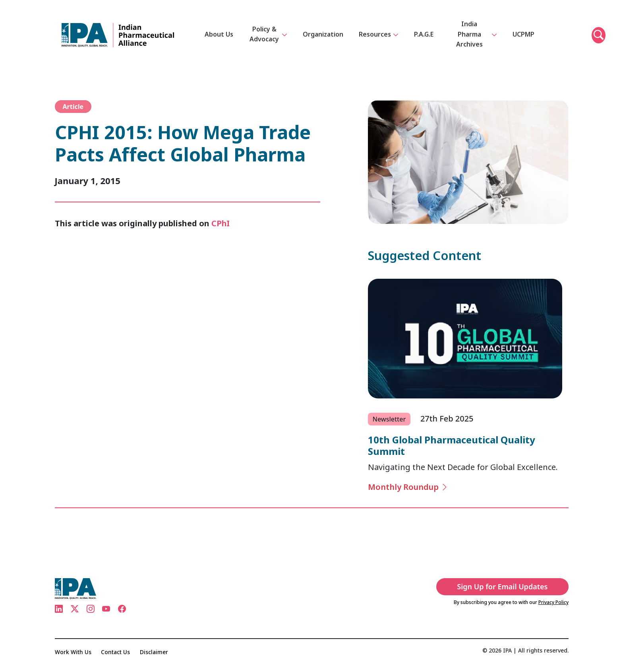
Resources (379, 35)
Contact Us (116, 652)
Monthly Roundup (408, 487)
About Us (219, 34)
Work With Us (73, 652)
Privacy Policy (553, 602)
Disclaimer (155, 652)
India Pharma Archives (477, 34)
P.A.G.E (424, 34)
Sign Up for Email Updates (505, 587)
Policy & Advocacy (269, 34)
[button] (599, 35)
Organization (323, 34)
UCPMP (523, 34)
